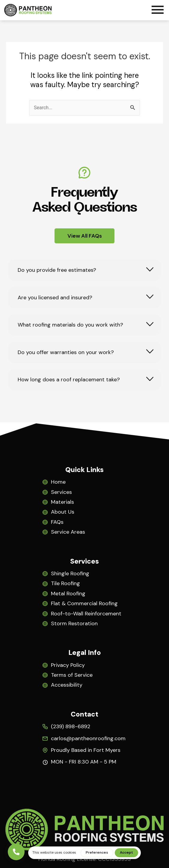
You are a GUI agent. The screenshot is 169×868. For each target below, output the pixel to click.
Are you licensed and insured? (55, 298)
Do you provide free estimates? (57, 270)
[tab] (84, 270)
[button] (158, 11)
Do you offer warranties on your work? (66, 352)
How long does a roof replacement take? (69, 380)
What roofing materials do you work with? (70, 325)
